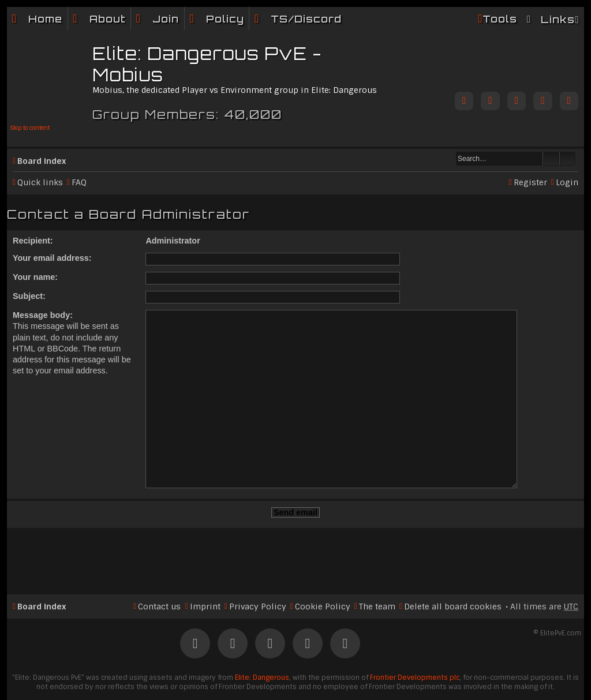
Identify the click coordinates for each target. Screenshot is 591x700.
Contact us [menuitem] (159, 574)
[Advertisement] (295, 523)
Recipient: (33, 241)
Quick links (40, 182)
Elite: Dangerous (262, 645)
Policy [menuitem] (225, 19)
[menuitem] (99, 19)
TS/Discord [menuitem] (306, 19)
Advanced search (568, 159)
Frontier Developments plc (415, 645)
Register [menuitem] (530, 182)
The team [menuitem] (377, 574)
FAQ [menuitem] (79, 182)
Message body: (43, 315)
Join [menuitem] (166, 19)
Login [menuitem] (567, 182)
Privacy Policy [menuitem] (258, 574)
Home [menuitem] (45, 19)
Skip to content (30, 128)
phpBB (259, 678)
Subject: (29, 296)
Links (558, 19)
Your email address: (52, 258)
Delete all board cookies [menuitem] (453, 574)
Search (551, 159)
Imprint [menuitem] (205, 574)
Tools (500, 19)
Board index (42, 161)
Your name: (35, 277)
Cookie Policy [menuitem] (323, 574)
